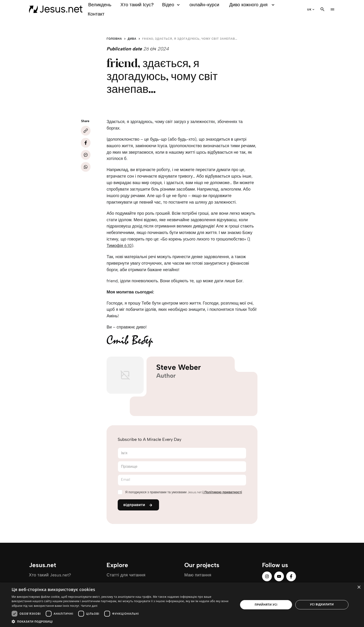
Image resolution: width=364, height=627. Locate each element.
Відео (172, 5)
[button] (122, 621)
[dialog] (182, 605)
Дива (132, 39)
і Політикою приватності (222, 492)
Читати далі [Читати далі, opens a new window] (89, 606)
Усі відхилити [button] (322, 604)
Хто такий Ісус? (137, 5)
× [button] (359, 587)
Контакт (96, 14)
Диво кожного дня (253, 5)
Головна (114, 39)
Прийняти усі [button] (266, 605)
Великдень (100, 5)
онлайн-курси (204, 5)
